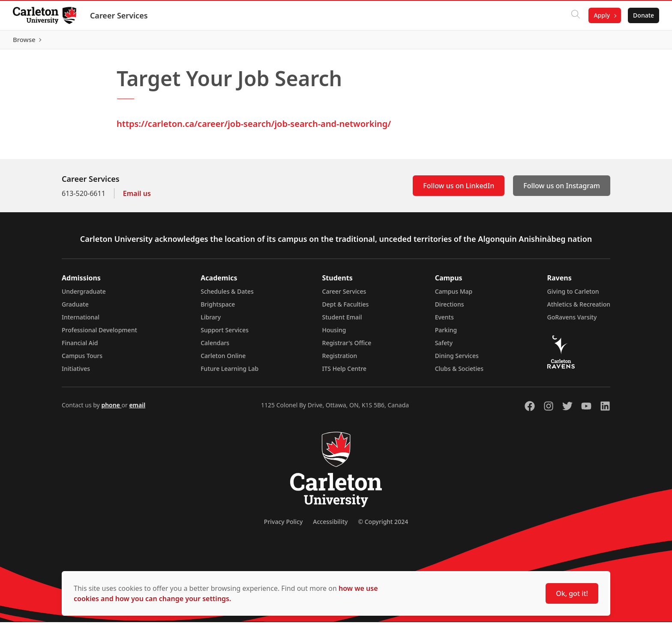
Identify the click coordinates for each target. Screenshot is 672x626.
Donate (643, 15)
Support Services (225, 334)
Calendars (215, 347)
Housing (334, 334)
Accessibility (330, 525)
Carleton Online (223, 360)
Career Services (120, 15)
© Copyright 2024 (383, 525)
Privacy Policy (283, 525)
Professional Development (99, 334)
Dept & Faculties (346, 308)
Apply (601, 15)
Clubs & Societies (459, 372)
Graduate (75, 308)
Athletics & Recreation (579, 308)
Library (211, 321)
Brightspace (218, 308)
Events (444, 321)
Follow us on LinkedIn (459, 190)
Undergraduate (84, 295)
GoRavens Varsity (572, 321)
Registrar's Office (347, 347)
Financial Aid (80, 347)
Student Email (342, 321)
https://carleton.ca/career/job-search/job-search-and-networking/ (254, 128)
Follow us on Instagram (562, 190)
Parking (446, 334)
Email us (137, 197)
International (81, 321)
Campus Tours (82, 360)
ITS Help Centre (345, 372)
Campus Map (454, 295)
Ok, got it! (572, 593)
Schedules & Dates (227, 295)
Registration (340, 360)
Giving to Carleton (573, 295)
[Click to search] (575, 15)
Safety (444, 347)
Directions (450, 308)
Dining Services (457, 360)
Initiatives (76, 372)
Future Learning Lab (229, 372)
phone (111, 409)
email (137, 409)
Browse (642, 42)
